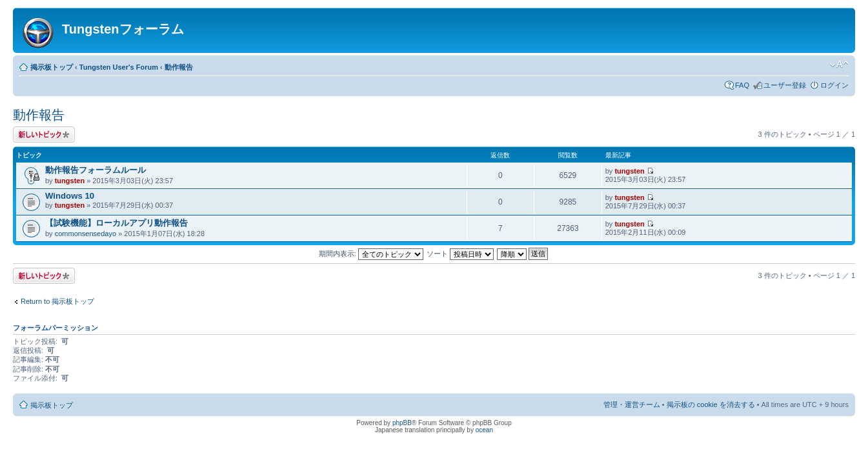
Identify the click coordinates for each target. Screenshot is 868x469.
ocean (484, 430)
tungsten (70, 181)
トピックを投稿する (44, 135)
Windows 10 (70, 196)
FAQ (742, 85)
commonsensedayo (86, 234)
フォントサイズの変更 (839, 65)
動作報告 (179, 67)
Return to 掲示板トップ (57, 301)
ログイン (834, 85)
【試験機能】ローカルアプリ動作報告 (116, 223)
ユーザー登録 (785, 85)
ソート (460, 254)
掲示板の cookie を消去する (711, 404)
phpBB (402, 423)
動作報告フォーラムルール (96, 170)
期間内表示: (371, 254)
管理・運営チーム (632, 404)
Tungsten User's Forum (119, 67)
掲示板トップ (52, 67)
